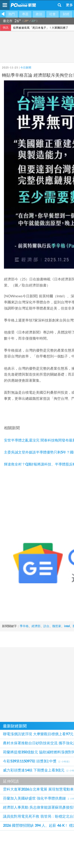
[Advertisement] (37, 669)
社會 (52, 14)
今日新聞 (26, 68)
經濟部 (36, 607)
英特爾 (42, 611)
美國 (52, 611)
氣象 (68, 21)
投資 (22, 611)
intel (5, 611)
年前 (31, 611)
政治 (39, 14)
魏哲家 (57, 607)
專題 (25, 14)
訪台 (46, 607)
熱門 (12, 14)
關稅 (14, 611)
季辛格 (24, 607)
